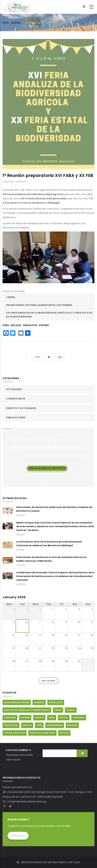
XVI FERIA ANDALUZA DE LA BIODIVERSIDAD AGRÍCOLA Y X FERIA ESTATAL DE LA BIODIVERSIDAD (49, 315)
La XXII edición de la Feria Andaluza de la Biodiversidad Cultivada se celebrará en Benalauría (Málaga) (49, 544)
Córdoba (10, 718)
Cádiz (58, 710)
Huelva (27, 725)
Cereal (71, 710)
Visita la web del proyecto (47, 468)
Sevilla (64, 733)
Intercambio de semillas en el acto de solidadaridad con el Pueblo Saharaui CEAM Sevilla (51, 559)
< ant (37, 357)
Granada (79, 718)
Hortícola (11, 725)
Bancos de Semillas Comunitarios (27, 710)
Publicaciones (16, 418)
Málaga (16, 325)
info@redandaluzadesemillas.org (24, 801)
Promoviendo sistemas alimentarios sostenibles (39, 305)
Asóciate (18, 836)
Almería (39, 702)
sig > (61, 357)
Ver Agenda (48, 681)
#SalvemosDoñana (17, 702)
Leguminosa (55, 725)
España (44, 325)
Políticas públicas (42, 733)
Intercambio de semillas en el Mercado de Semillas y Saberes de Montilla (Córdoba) (54, 509)
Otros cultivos (15, 733)
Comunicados (16, 399)
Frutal (64, 718)
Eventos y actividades (21, 408)
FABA (6, 325)
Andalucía (30, 325)
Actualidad (14, 389)
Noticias (16, 23)
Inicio (6, 23)
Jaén (39, 725)
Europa (39, 718)
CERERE (11, 297)
